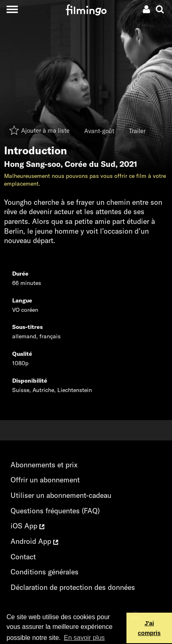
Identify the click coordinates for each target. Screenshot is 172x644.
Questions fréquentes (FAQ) (55, 511)
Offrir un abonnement (45, 480)
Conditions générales (45, 572)
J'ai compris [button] (149, 628)
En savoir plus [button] (84, 638)
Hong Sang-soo (32, 164)
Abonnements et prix (44, 465)
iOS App (27, 526)
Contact (23, 557)
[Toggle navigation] (12, 9)
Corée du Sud (90, 164)
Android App (34, 541)
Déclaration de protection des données (73, 587)
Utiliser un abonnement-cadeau (61, 495)
